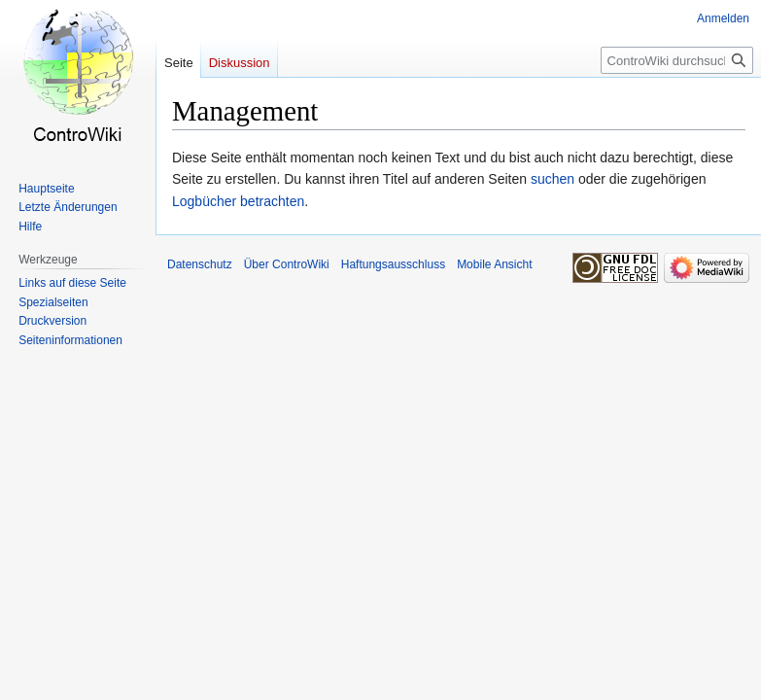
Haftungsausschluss (393, 264)
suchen (553, 179)
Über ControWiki (287, 264)
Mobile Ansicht (494, 264)
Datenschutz (200, 264)
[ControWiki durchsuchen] (677, 60)
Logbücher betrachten (238, 201)
